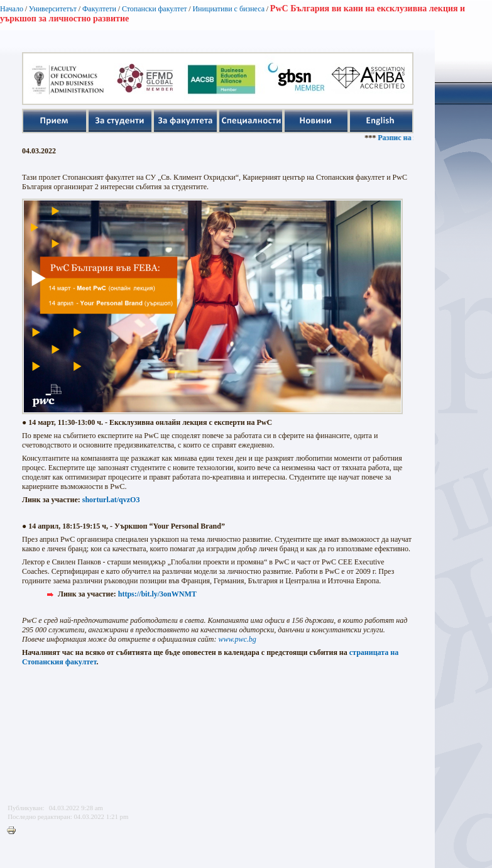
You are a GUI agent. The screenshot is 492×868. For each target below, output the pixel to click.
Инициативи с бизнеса (228, 9)
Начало (12, 9)
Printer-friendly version (14, 831)
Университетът (53, 9)
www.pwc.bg (237, 639)
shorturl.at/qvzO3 (111, 500)
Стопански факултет (155, 9)
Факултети (99, 9)
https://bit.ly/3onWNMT (157, 594)
